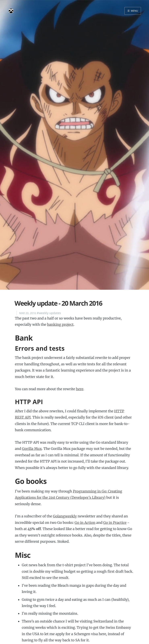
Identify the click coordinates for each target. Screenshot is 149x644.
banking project (60, 325)
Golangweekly (65, 516)
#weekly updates (49, 313)
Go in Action (85, 523)
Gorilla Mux (32, 449)
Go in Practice (115, 523)
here (80, 389)
